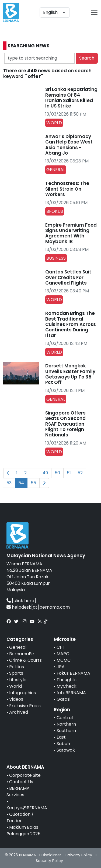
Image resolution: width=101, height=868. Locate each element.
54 (21, 483)
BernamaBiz (22, 654)
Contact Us (21, 782)
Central (65, 718)
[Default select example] (55, 12)
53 (9, 483)
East (61, 737)
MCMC (64, 660)
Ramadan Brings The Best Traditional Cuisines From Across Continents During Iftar (71, 324)
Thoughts (67, 680)
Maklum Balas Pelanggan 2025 (23, 831)
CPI (60, 647)
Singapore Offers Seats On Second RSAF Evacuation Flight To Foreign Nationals (65, 424)
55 (33, 483)
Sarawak (66, 750)
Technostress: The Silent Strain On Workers (67, 189)
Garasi (63, 699)
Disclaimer (51, 855)
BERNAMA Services (18, 792)
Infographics (22, 693)
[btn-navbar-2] (94, 12)
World (15, 686)
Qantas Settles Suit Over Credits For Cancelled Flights (68, 277)
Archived (19, 712)
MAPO (63, 654)
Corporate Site (25, 775)
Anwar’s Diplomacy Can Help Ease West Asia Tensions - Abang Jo (69, 145)
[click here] (24, 601)
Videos (16, 699)
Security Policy (49, 861)
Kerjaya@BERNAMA (27, 808)
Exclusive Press (25, 706)
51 (69, 473)
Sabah (63, 744)
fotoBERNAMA (71, 693)
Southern (66, 731)
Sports (16, 673)
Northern (66, 724)
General (18, 647)
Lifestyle (18, 680)
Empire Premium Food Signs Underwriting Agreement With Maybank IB (71, 233)
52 (80, 473)
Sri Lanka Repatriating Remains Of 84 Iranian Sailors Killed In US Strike (71, 98)
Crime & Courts (25, 660)
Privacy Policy (79, 855)
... (35, 473)
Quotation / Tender (20, 818)
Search (87, 58)
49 (45, 473)
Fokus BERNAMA (73, 673)
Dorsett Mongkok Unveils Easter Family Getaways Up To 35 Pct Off (70, 374)
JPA (61, 667)
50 (57, 473)
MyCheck (67, 686)
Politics (17, 667)
